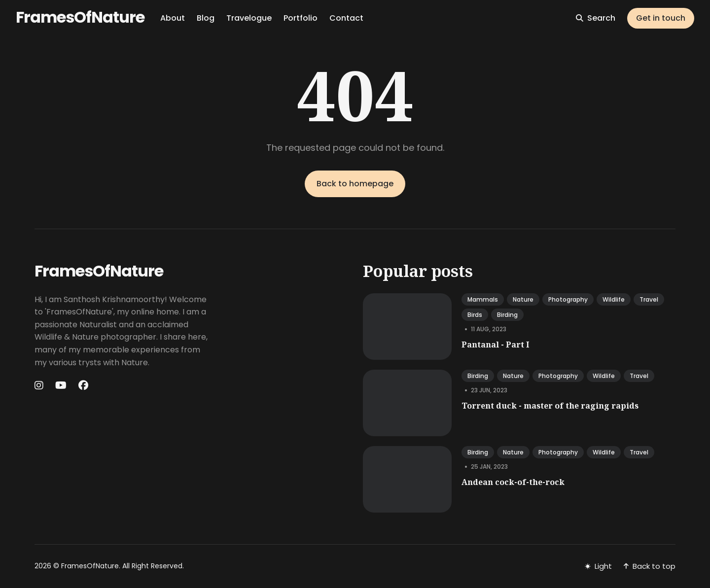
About (173, 18)
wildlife (614, 299)
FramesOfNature (80, 17)
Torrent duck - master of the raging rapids (550, 406)
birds (475, 315)
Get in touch (661, 18)
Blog (206, 18)
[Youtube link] (61, 385)
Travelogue (249, 18)
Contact (346, 18)
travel (649, 299)
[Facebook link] (83, 385)
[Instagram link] (40, 385)
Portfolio (301, 18)
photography (568, 299)
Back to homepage (355, 184)
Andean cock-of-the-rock (513, 482)
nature (523, 299)
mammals (483, 299)
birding (507, 315)
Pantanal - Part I (495, 345)
